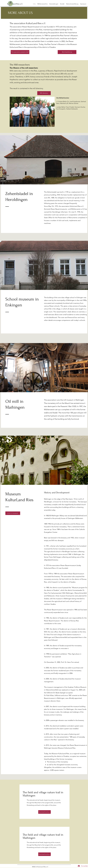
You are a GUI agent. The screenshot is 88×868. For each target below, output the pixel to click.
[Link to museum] (13, 513)
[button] (54, 4)
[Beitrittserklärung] (67, 52)
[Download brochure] (44, 812)
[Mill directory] (44, 93)
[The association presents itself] (20, 52)
